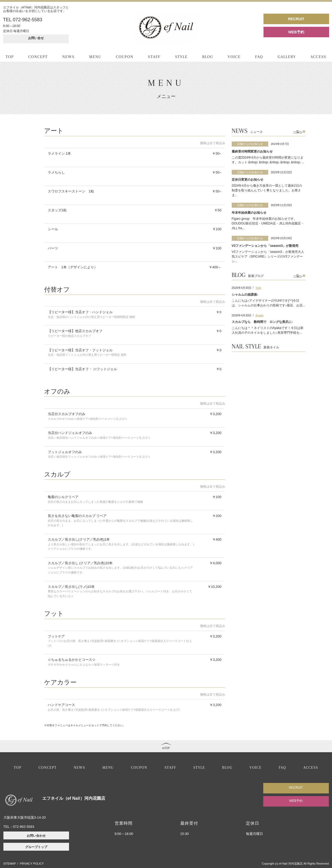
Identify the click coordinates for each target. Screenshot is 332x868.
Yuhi (258, 288)
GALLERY (287, 57)
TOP (10, 57)
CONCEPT (38, 57)
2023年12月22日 (282, 172)
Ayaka (259, 315)
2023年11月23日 (282, 205)
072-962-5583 (23, 827)
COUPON (125, 57)
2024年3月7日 (280, 144)
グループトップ (36, 847)
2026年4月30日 (242, 288)
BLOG (208, 57)
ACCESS (318, 57)
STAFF (154, 57)
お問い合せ (36, 38)
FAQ (259, 57)
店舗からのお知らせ (250, 144)
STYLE (181, 57)
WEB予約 (296, 32)
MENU (95, 57)
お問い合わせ (36, 836)
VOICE (234, 57)
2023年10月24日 (282, 238)
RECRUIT (296, 19)
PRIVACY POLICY (32, 864)
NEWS (68, 57)
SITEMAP (10, 864)
